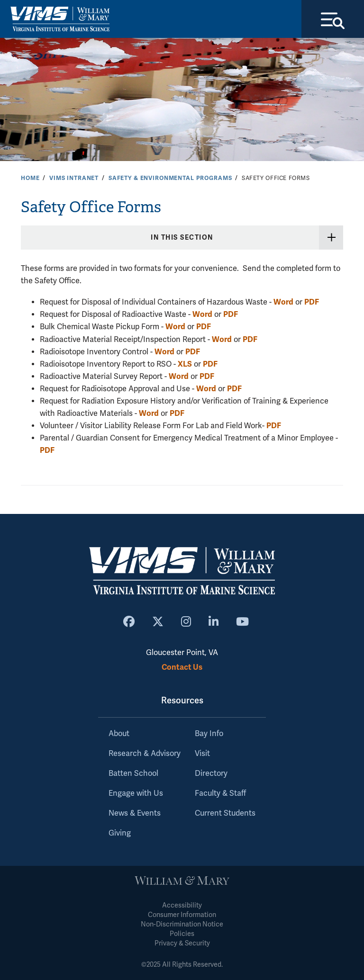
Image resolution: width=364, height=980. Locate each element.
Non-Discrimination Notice (182, 924)
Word (283, 302)
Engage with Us (136, 793)
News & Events (135, 813)
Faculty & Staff (220, 793)
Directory (211, 773)
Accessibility (182, 905)
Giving (120, 833)
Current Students (225, 813)
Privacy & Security (182, 943)
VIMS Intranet (74, 178)
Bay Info (209, 734)
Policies (182, 934)
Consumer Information (182, 915)
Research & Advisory (145, 754)
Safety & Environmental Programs (170, 178)
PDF (312, 302)
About (119, 734)
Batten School (133, 773)
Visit (202, 754)
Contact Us (182, 667)
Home (30, 178)
